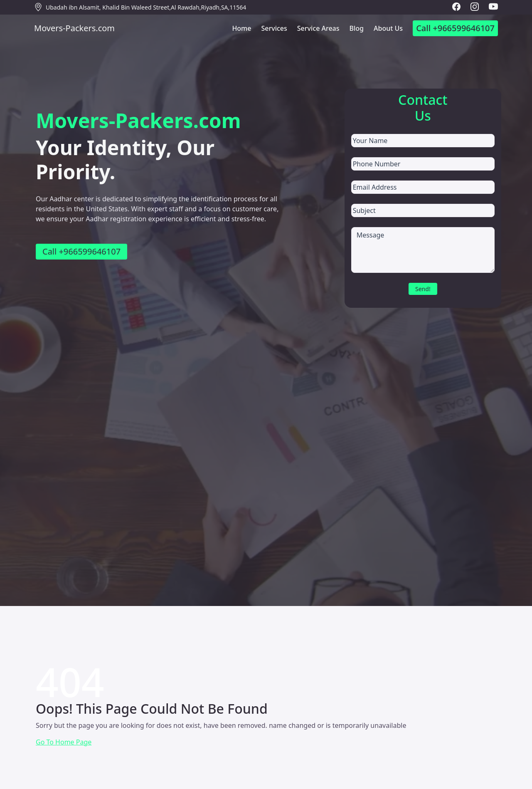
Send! (423, 289)
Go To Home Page (64, 742)
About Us (388, 28)
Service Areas (318, 28)
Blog (357, 28)
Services (274, 28)
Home (241, 28)
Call (455, 28)
